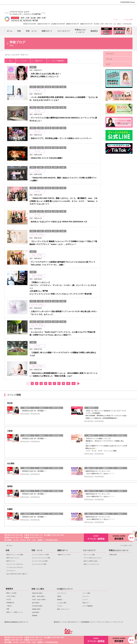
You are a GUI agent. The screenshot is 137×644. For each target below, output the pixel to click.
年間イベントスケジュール (91, 564)
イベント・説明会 (96, 538)
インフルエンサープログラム (15, 567)
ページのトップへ (126, 545)
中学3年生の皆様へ (110, 8)
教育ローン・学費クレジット (15, 612)
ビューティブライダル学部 (40, 561)
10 (68, 383)
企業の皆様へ (128, 8)
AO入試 (9, 599)
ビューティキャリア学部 (39, 564)
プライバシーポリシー (104, 622)
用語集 (59, 596)
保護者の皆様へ (119, 8)
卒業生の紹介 (113, 555)
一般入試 (9, 606)
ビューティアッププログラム (15, 564)
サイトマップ (118, 622)
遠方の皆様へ (100, 8)
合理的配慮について (88, 622)
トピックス (86, 596)
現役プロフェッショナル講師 (15, 555)
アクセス (116, 20)
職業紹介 (60, 600)
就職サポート (63, 550)
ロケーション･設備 (89, 555)
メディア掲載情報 (57, 60)
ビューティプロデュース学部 (40, 555)
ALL (10, 60)
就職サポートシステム (64, 555)
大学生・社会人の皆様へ (91, 8)
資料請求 (120, 537)
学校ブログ (39, 60)
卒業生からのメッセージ (119, 550)
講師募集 (35, 616)
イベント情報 (86, 593)
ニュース (23, 60)
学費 (8, 609)
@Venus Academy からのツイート (16, 622)
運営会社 (57, 622)
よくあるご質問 (128, 20)
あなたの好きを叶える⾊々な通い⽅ (17, 574)
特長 (8, 550)
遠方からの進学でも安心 (91, 561)
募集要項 (9, 589)
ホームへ (9, 545)
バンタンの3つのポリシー (70, 622)
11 (74, 383)
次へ (78, 384)
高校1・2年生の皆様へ (82, 8)
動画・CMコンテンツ (63, 609)
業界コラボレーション (13, 558)
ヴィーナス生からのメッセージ (93, 558)
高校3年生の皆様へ (73, 8)
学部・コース (37, 550)
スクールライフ (11, 571)
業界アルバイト (11, 561)
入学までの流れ (11, 596)
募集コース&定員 (11, 593)
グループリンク (62, 593)
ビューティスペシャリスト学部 (41, 558)
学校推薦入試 (10, 603)
